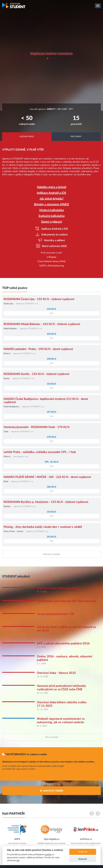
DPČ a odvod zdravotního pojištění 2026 (63, 644)
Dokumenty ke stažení (54, 235)
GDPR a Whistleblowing (51, 266)
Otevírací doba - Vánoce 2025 (56, 673)
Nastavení (83, 859)
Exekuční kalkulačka (52, 216)
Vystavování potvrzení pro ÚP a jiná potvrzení (67, 601)
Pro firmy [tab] (76, 137)
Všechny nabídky (52, 554)
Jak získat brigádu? (52, 199)
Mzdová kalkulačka (52, 210)
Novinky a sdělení (54, 240)
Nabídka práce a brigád (52, 187)
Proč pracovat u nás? (51, 253)
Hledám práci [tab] (27, 137)
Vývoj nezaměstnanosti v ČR (55, 614)
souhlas (48, 854)
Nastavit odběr (53, 791)
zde (18, 860)
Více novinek (52, 737)
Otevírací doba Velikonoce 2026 (58, 588)
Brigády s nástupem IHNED (52, 204)
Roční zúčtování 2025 (54, 246)
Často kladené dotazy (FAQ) (52, 261)
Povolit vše (83, 852)
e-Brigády (51, 257)
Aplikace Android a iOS (51, 193)
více (52, 313)
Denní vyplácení (51, 222)
